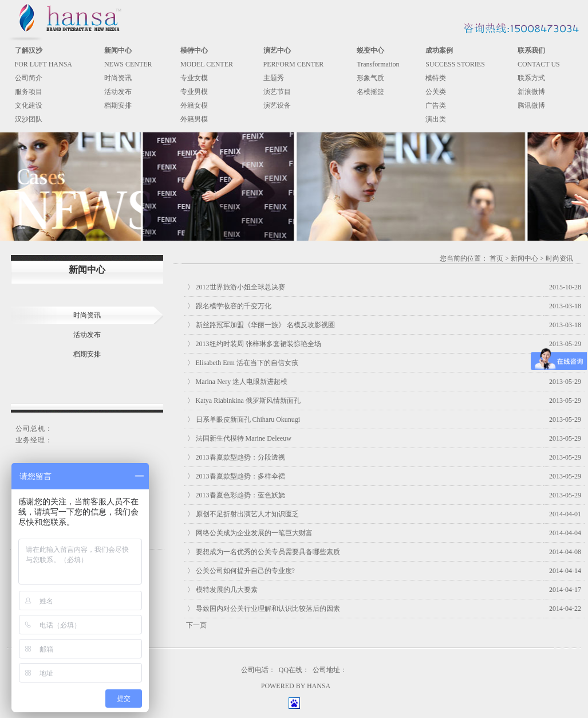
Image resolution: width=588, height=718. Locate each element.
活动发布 (118, 92)
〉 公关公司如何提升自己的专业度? (241, 571)
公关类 (436, 92)
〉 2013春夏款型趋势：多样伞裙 (236, 476)
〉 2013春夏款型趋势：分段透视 (236, 457)
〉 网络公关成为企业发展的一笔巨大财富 (250, 533)
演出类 (436, 119)
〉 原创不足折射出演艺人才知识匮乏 (243, 514)
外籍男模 (194, 119)
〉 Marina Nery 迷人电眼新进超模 (238, 382)
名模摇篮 (370, 92)
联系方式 (531, 78)
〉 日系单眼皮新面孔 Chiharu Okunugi (244, 419)
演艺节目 (277, 92)
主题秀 (274, 78)
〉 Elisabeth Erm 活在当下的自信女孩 (243, 363)
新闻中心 (524, 258)
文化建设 (29, 105)
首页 (496, 258)
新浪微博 (531, 92)
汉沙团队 (29, 119)
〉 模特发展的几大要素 (222, 590)
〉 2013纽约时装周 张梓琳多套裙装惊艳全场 (254, 344)
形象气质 (370, 78)
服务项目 (29, 92)
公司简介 (29, 78)
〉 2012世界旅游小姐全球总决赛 (236, 287)
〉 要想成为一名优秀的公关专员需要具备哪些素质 (264, 552)
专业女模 (194, 78)
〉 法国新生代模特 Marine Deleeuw (239, 438)
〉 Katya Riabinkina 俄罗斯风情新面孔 (244, 401)
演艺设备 (277, 105)
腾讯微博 (531, 105)
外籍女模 (194, 105)
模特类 (436, 78)
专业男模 (194, 92)
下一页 (196, 625)
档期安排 (118, 105)
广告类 (436, 105)
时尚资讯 (118, 78)
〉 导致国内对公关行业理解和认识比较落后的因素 (264, 609)
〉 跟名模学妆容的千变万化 (229, 306)
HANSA (319, 686)
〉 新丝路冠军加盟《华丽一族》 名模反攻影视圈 (261, 325)
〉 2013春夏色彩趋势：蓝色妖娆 (236, 495)
